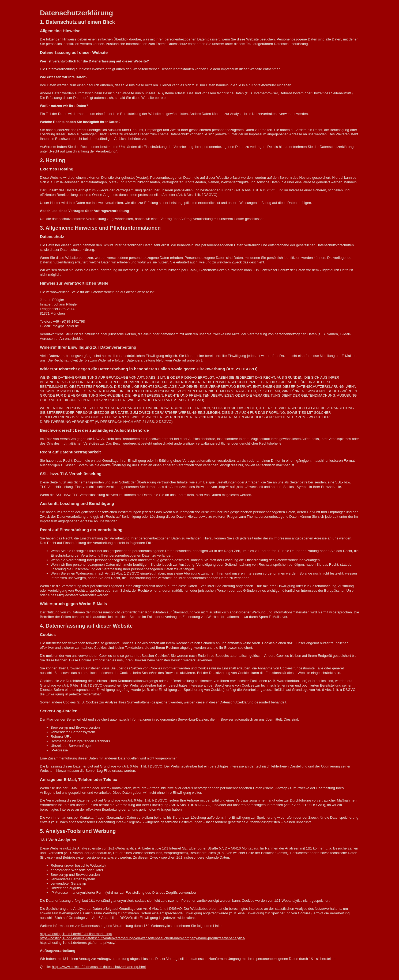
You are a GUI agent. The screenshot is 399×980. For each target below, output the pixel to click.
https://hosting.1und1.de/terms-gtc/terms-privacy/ (78, 943)
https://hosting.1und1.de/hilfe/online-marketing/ (76, 934)
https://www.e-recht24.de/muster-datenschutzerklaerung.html (99, 967)
